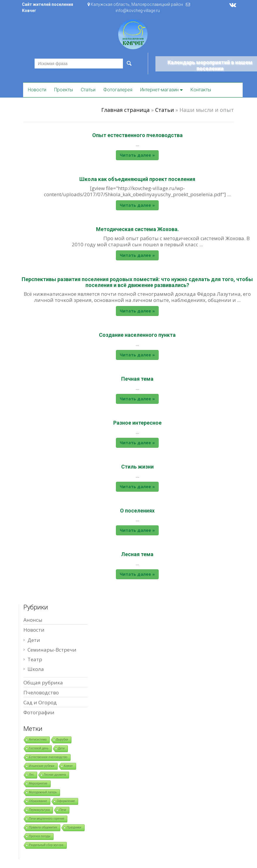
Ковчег (69, 766)
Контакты (201, 90)
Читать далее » (137, 155)
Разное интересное (137, 423)
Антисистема (38, 740)
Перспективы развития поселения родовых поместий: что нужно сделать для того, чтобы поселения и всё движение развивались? (137, 282)
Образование (38, 801)
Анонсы (33, 620)
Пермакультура (39, 810)
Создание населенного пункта (137, 335)
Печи (63, 810)
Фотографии (39, 712)
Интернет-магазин (159, 90)
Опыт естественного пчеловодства (137, 135)
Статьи (88, 90)
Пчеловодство (41, 692)
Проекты (64, 90)
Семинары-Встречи (52, 650)
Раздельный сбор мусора (46, 845)
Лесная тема (137, 554)
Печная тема (137, 379)
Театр (35, 659)
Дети (34, 640)
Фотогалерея (118, 90)
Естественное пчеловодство (48, 757)
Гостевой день (39, 748)
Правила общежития (43, 827)
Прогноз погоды (40, 836)
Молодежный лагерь (43, 792)
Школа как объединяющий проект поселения (137, 179)
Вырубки (62, 740)
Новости (37, 90)
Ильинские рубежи (42, 766)
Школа (36, 669)
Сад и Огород (40, 702)
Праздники (74, 827)
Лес (31, 775)
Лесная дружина (55, 775)
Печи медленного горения (47, 819)
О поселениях (137, 511)
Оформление (66, 801)
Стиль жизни (137, 467)
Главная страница (125, 110)
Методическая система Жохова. (137, 229)
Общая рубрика (43, 682)
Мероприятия (38, 784)
